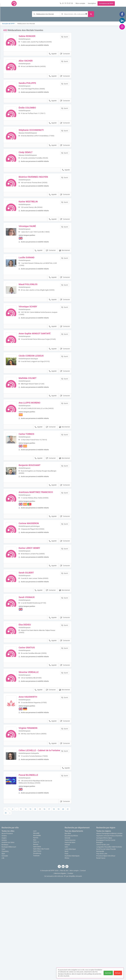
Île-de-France (101, 955)
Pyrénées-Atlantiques (72, 953)
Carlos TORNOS (32, 495)
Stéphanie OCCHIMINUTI (37, 149)
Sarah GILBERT (32, 643)
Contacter (65, 57)
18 (54, 906)
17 (49, 906)
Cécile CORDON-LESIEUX (37, 407)
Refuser (118, 973)
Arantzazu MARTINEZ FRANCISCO (42, 555)
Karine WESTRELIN (34, 234)
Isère (66, 944)
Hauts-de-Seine (70, 940)
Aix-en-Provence (7, 931)
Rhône (67, 955)
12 (26, 906)
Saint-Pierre (37, 948)
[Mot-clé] (46, 14)
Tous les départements (74, 928)
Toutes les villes (8, 928)
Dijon (3, 951)
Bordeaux (5, 942)
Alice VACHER (32, 64)
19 (58, 906)
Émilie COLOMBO (33, 121)
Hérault (67, 942)
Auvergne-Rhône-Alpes (104, 935)
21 (68, 906)
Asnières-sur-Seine (8, 940)
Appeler (53, 57)
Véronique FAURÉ (33, 263)
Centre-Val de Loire (103, 942)
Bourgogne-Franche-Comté (106, 937)
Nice (35, 937)
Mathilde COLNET (34, 435)
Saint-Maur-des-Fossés (41, 946)
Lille (3, 955)
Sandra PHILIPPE (33, 93)
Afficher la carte (99, 61)
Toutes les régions (104, 928)
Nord (66, 948)
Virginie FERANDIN (34, 815)
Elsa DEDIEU (31, 699)
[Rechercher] (91, 14)
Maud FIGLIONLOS (34, 322)
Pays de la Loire (102, 951)
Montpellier (37, 932)
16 (44, 906)
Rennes (36, 941)
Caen (3, 946)
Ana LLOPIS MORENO (36, 464)
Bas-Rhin (68, 931)
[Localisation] (74, 14)
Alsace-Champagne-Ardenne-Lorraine (109, 931)
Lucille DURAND (33, 294)
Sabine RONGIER (33, 36)
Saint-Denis (37, 944)
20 (63, 906)
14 (35, 906)
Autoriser (108, 973)
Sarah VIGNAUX (33, 671)
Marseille (36, 930)
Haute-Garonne (70, 937)
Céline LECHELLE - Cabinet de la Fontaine (41, 845)
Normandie (100, 948)
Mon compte (80, 3)
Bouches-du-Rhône (71, 933)
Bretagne (99, 940)
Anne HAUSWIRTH (34, 784)
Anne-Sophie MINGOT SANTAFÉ (41, 379)
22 (6, 910)
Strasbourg (37, 950)
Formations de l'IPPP (106, 3)
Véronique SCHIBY (34, 351)
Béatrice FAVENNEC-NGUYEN (39, 206)
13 (30, 906)
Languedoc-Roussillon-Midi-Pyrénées (109, 944)
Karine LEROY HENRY (35, 614)
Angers (4, 935)
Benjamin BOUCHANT (36, 526)
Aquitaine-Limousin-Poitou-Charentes (109, 933)
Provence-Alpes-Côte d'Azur (106, 953)
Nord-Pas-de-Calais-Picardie (106, 946)
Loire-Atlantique (70, 946)
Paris (66, 951)
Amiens (4, 933)
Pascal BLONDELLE (34, 872)
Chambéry (5, 948)
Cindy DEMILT (32, 178)
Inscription (92, 3)
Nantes (36, 935)
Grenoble (5, 953)
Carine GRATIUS (33, 727)
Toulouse (36, 953)
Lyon (35, 928)
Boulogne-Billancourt (9, 944)
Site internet (64, 287)
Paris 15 (36, 939)
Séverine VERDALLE (35, 756)
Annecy (4, 937)
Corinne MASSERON (35, 586)
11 (21, 906)
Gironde (67, 935)
